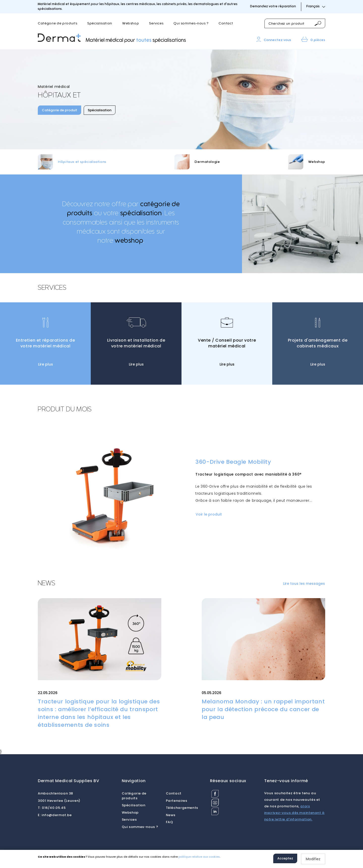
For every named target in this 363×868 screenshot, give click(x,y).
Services (156, 23)
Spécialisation (100, 23)
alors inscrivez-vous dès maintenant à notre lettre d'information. (294, 813)
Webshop (131, 23)
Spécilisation (134, 805)
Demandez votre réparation (273, 6)
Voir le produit (209, 514)
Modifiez (313, 859)
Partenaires (177, 801)
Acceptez (285, 858)
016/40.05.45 (52, 808)
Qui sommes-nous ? (191, 23)
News (171, 815)
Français (316, 6)
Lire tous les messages (304, 584)
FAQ (170, 822)
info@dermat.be (55, 815)
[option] (181, 99)
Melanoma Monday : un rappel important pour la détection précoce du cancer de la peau (263, 709)
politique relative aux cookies (199, 857)
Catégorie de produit (59, 110)
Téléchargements (182, 808)
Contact (226, 23)
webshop (129, 241)
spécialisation (141, 213)
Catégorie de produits (57, 23)
